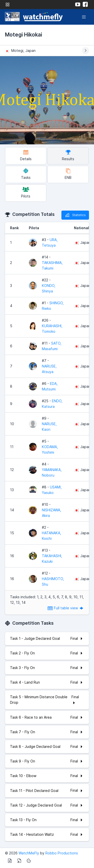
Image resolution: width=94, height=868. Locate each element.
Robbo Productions (62, 853)
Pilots (26, 193)
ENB (68, 174)
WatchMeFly (29, 853)
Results (68, 155)
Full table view (66, 608)
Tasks (26, 174)
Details (26, 155)
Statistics (75, 215)
